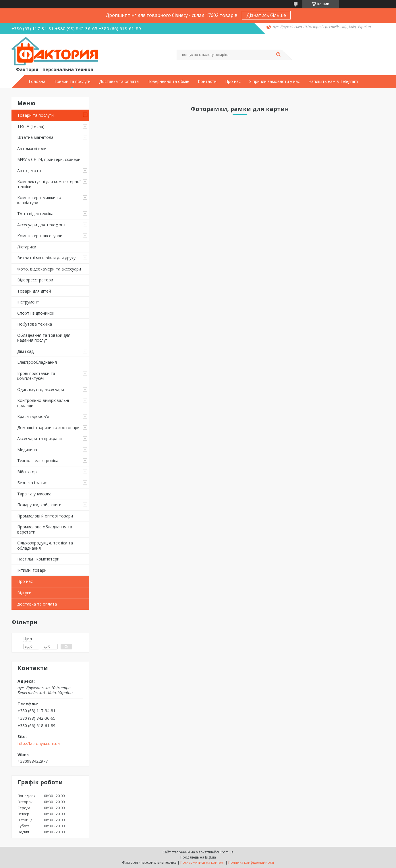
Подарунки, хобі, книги (39, 505)
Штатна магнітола (35, 137)
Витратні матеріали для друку (46, 258)
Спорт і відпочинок (36, 313)
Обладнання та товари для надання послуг (44, 338)
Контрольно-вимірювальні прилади (43, 403)
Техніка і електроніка (38, 461)
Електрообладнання (37, 362)
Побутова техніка (35, 324)
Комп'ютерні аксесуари (40, 236)
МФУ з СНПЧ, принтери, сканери (49, 159)
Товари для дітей (34, 291)
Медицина (27, 450)
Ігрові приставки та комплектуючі (36, 376)
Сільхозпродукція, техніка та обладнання (45, 545)
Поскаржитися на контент (202, 862)
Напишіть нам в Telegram (333, 81)
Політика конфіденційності (251, 862)
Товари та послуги (72, 81)
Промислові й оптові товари (45, 516)
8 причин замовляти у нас (275, 81)
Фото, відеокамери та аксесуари (49, 269)
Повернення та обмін (168, 81)
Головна (37, 81)
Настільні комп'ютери (38, 559)
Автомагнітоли (32, 148)
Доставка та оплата (119, 81)
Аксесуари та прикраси (39, 438)
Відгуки (24, 593)
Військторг (28, 472)
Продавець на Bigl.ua (198, 857)
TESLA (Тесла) (31, 126)
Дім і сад (25, 351)
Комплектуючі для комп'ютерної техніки (49, 184)
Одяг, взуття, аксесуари (41, 389)
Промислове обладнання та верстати (45, 529)
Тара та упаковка (34, 494)
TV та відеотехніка (35, 214)
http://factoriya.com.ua (39, 744)
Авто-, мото (29, 171)
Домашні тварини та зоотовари (48, 428)
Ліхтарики (27, 247)
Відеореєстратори (35, 280)
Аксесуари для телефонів (42, 225)
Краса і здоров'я (33, 416)
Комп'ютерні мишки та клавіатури (39, 200)
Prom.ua (227, 852)
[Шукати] (279, 55)
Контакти (207, 81)
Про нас (233, 81)
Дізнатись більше (266, 15)
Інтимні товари (32, 570)
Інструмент (28, 302)
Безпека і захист (33, 483)
